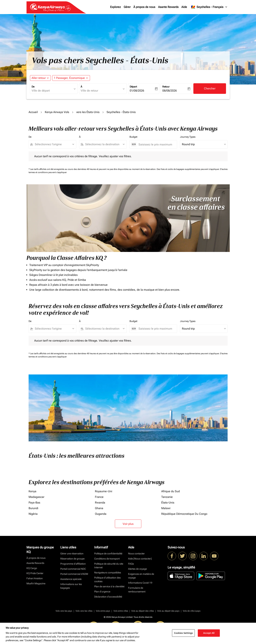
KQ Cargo (32, 568)
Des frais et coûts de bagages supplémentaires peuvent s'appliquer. (188, 169)
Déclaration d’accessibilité (108, 597)
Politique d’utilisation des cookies (107, 579)
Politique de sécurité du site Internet (109, 566)
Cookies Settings (183, 633)
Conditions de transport (107, 559)
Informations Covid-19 (140, 583)
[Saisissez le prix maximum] (156, 144)
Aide (184, 7)
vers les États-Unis (88, 112)
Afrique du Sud (171, 491)
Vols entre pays (103, 611)
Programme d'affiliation (73, 564)
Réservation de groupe (72, 559)
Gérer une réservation (72, 554)
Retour (166, 87)
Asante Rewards (168, 7)
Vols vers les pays (64, 611)
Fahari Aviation (35, 578)
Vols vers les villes (84, 611)
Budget (133, 137)
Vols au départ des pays (168, 611)
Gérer (127, 7)
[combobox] (52, 91)
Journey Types (188, 137)
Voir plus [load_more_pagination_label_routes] (128, 524)
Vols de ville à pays (192, 611)
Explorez (115, 7)
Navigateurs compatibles (108, 573)
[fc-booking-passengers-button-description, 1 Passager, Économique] (69, 78)
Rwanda (100, 503)
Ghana (99, 508)
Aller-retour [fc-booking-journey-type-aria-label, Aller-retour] (39, 78)
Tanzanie (167, 497)
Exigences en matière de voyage (141, 576)
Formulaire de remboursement (137, 590)
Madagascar (36, 497)
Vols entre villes (121, 611)
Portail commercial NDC (73, 569)
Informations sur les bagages (71, 586)
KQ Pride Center (35, 573)
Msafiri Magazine (36, 583)
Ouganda (101, 514)
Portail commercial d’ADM (74, 574)
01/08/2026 (137, 91)
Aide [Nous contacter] (140, 559)
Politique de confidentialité (108, 554)
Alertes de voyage (137, 569)
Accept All (209, 633)
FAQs (131, 564)
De (33, 87)
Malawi (166, 508)
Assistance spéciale (71, 579)
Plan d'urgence (102, 592)
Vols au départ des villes (143, 611)
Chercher (210, 88)
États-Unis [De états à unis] (168, 503)
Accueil (33, 112)
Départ (133, 87)
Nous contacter (136, 554)
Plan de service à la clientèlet (109, 586)
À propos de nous (144, 7)
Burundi (33, 508)
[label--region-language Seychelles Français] (209, 7)
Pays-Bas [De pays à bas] (34, 503)
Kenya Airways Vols (57, 112)
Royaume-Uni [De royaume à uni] (104, 491)
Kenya (32, 491)
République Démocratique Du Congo (184, 514)
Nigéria (33, 514)
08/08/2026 (170, 91)
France (99, 497)
